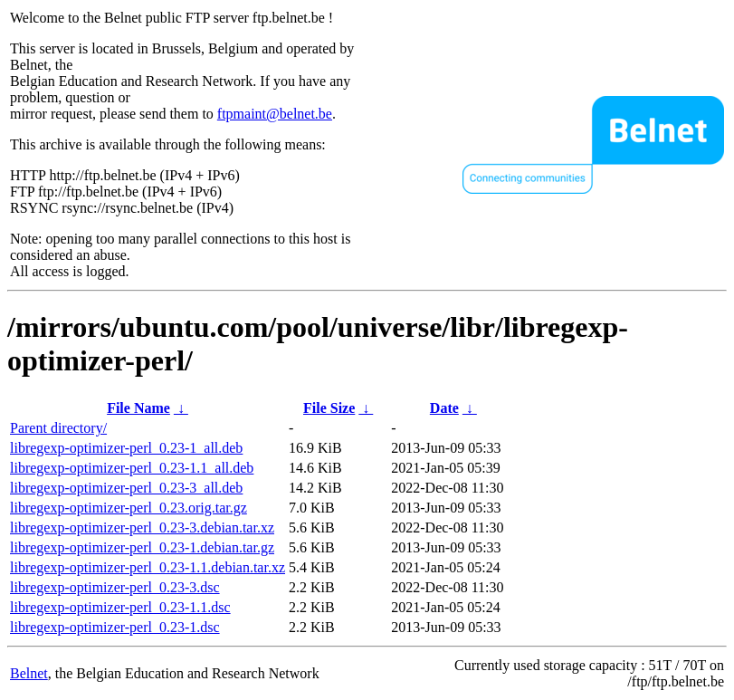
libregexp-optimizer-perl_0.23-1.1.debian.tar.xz (148, 567)
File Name (138, 408)
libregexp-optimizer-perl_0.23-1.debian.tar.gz (142, 547)
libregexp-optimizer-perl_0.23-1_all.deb (126, 448)
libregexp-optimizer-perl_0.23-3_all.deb (126, 488)
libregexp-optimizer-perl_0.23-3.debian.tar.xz (142, 527)
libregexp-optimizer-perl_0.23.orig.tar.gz (129, 508)
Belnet (29, 673)
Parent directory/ (58, 428)
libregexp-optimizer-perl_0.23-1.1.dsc (120, 607)
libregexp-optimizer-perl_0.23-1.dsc (115, 627)
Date (444, 408)
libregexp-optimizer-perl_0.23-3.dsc (115, 587)
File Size (329, 408)
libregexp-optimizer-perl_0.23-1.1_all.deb (132, 468)
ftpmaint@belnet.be (275, 114)
